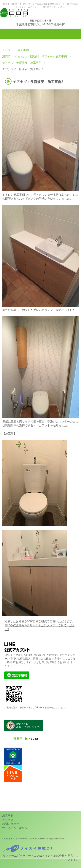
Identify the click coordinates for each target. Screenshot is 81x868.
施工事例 (8, 815)
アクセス (8, 820)
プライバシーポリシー (16, 828)
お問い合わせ (11, 824)
